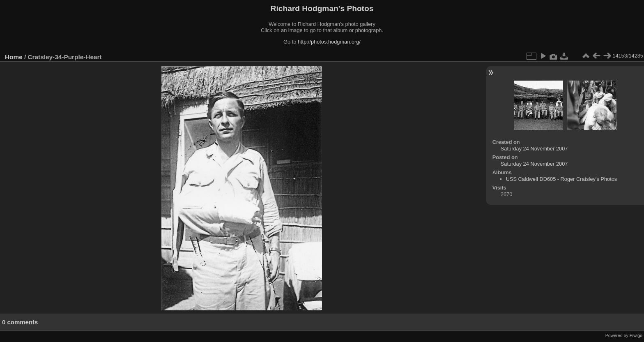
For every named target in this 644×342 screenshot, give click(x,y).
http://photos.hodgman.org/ (329, 42)
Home (14, 57)
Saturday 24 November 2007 (534, 149)
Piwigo (636, 335)
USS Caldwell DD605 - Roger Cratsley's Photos (562, 179)
